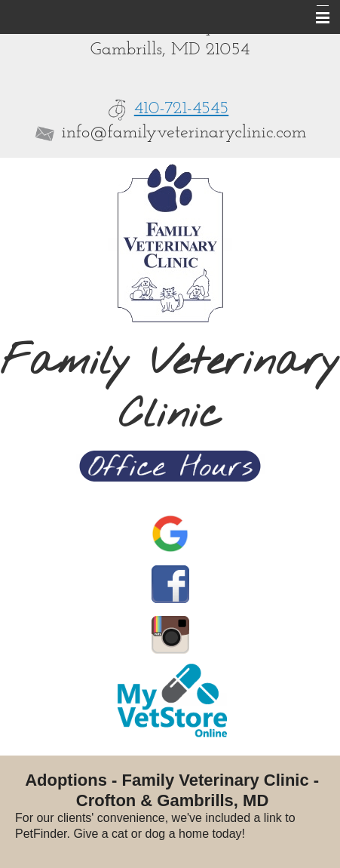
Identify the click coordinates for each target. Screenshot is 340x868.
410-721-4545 (182, 109)
